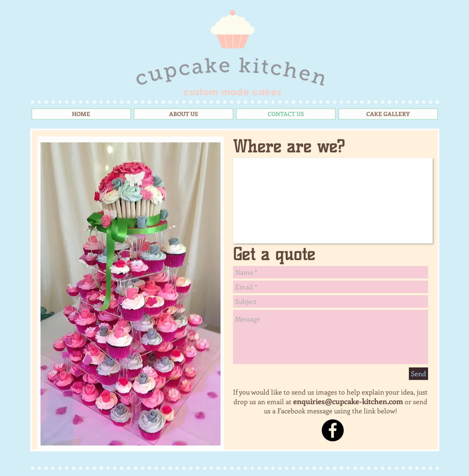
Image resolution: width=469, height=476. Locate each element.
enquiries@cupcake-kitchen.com (348, 401)
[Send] (418, 374)
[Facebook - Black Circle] (333, 430)
